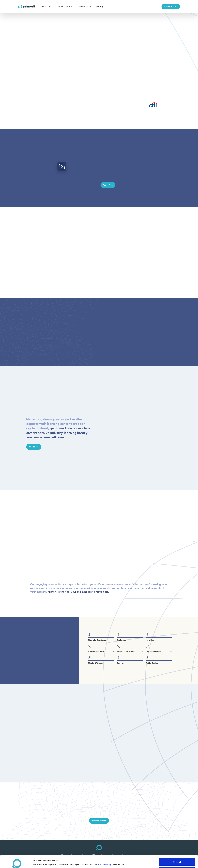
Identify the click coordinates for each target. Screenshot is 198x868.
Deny (177, 859)
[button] (47, 7)
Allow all (177, 850)
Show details (133, 861)
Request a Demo (171, 7)
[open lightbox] (62, 167)
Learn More (52, 64)
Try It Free (34, 64)
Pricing (99, 7)
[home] (27, 7)
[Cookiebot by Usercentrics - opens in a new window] (16, 863)
